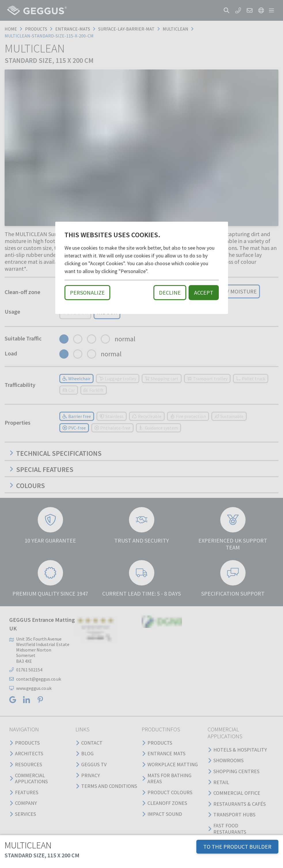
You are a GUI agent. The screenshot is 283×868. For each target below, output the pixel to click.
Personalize (87, 292)
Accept (204, 292)
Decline (170, 292)
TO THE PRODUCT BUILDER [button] (237, 847)
